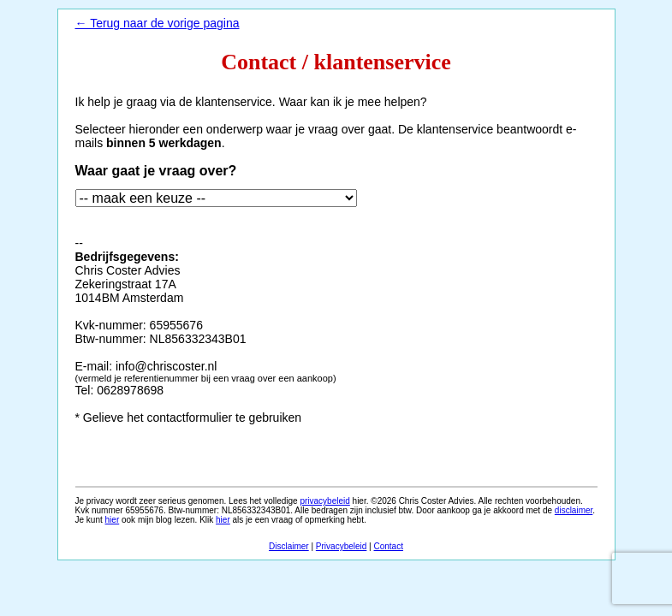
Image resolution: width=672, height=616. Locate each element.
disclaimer (574, 510)
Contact (389, 546)
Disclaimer (289, 546)
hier (113, 520)
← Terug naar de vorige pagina (158, 23)
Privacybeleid (341, 546)
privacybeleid (324, 501)
